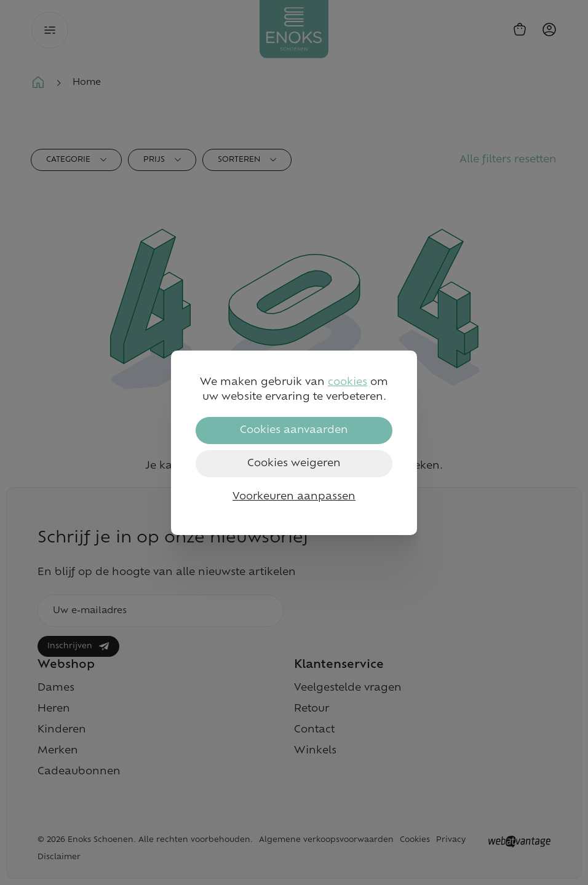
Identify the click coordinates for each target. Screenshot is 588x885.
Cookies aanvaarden (294, 431)
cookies (348, 383)
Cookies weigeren (294, 464)
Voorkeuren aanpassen (294, 497)
